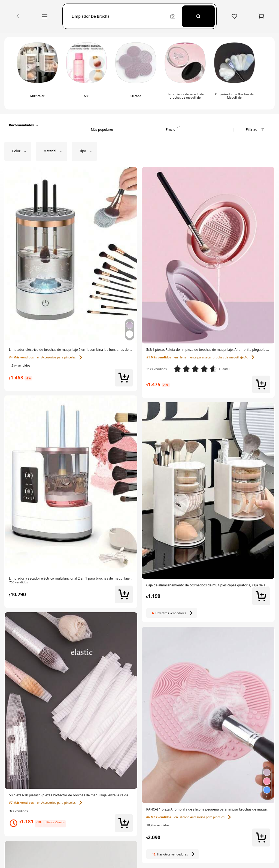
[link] (71, 350)
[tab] (102, 125)
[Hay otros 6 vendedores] (172, 613)
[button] (119, 16)
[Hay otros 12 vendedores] (173, 854)
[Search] (198, 16)
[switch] (37, 73)
